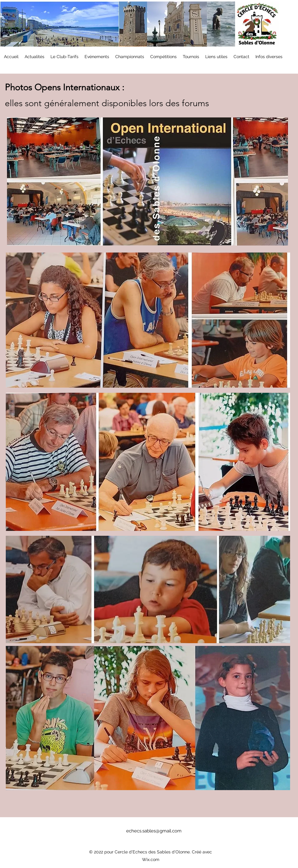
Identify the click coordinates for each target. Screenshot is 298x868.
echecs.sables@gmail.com (154, 831)
